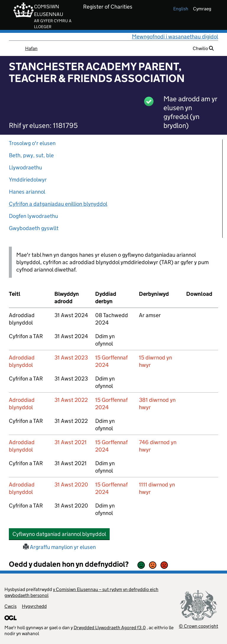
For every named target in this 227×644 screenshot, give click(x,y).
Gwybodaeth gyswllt (34, 228)
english (181, 9)
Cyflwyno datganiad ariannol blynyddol (61, 534)
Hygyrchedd (34, 606)
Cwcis (10, 606)
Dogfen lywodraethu (33, 216)
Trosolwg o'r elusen (32, 143)
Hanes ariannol (27, 192)
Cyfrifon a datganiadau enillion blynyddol (58, 204)
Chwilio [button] (203, 48)
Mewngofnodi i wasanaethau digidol (175, 37)
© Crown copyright (198, 626)
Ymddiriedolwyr (28, 180)
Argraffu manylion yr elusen (59, 547)
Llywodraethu (25, 167)
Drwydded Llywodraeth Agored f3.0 (110, 628)
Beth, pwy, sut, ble (31, 155)
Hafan (31, 48)
